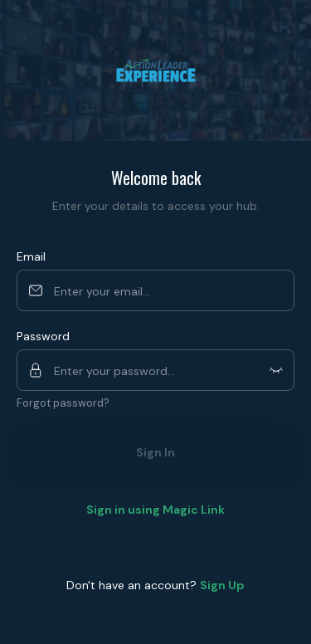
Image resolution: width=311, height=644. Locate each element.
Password (43, 336)
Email (31, 256)
